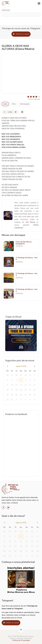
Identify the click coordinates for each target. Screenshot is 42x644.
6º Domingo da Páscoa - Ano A (27, 290)
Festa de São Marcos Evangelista (24, 243)
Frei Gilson (31, 222)
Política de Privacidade (21, 640)
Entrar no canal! (21, 34)
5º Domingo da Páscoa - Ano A (27, 275)
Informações (25, 104)
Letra (5, 104)
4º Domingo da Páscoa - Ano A (27, 259)
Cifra (14, 104)
